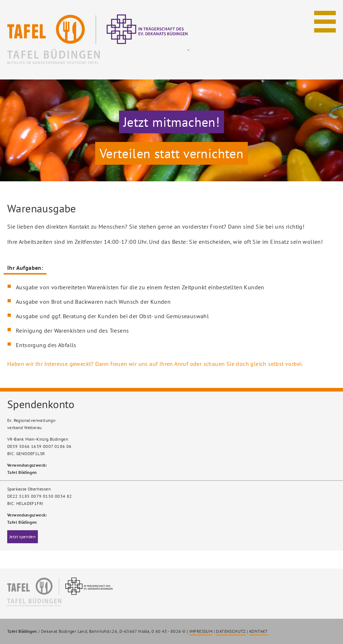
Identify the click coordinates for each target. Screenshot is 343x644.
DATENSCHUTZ (231, 631)
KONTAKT (259, 631)
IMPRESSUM (201, 631)
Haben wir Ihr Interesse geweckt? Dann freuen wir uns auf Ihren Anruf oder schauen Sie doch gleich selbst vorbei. (155, 364)
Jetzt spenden (23, 537)
